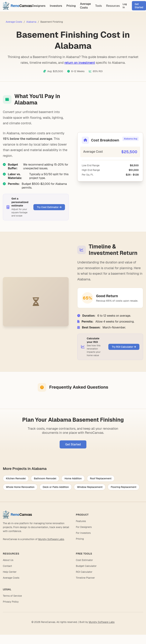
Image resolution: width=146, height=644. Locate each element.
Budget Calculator (86, 566)
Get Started (73, 444)
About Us (8, 560)
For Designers (84, 527)
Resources (113, 6)
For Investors (83, 533)
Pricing (71, 6)
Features (81, 521)
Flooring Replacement (124, 487)
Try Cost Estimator (49, 207)
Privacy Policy (11, 602)
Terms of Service (12, 596)
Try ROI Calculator (124, 347)
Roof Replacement (101, 478)
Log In (125, 6)
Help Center (10, 572)
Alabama (31, 22)
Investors (56, 6)
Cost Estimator (84, 560)
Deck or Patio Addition (56, 487)
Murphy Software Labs (51, 539)
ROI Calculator (84, 572)
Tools (98, 6)
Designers (39, 6)
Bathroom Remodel (45, 478)
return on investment (80, 63)
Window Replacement (90, 487)
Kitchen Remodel (16, 478)
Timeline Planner (85, 578)
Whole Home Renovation (20, 487)
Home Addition (73, 478)
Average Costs (85, 6)
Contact (7, 566)
